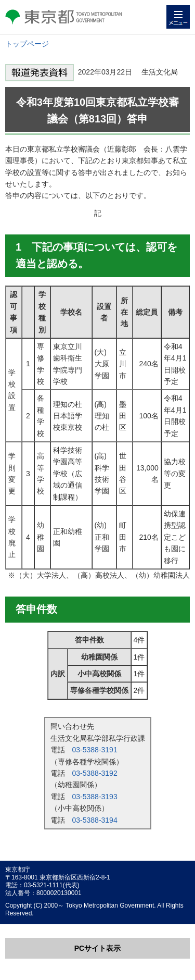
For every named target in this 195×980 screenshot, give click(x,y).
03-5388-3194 (95, 820)
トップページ (27, 44)
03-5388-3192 (95, 773)
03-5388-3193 (95, 797)
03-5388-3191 (95, 750)
